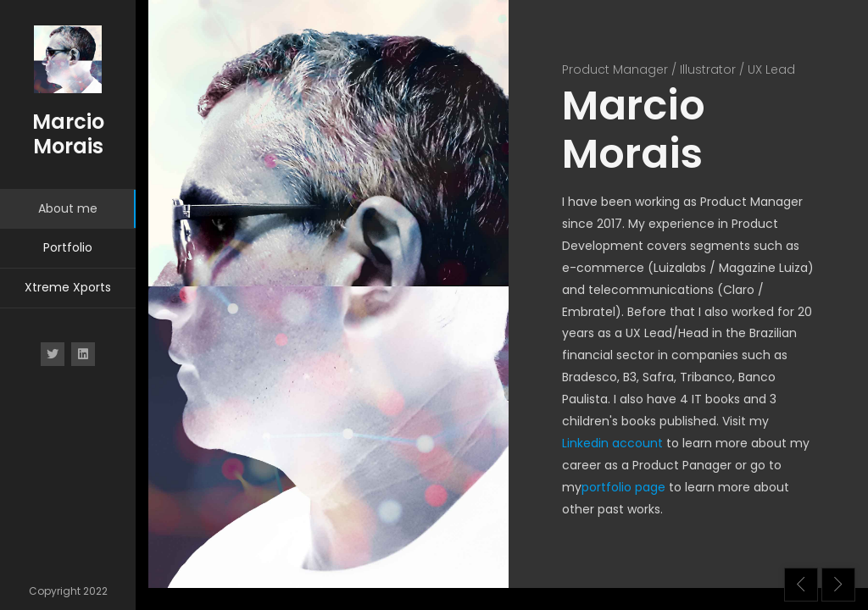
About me (68, 208)
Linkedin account (612, 443)
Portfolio (68, 247)
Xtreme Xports (68, 287)
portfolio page (623, 487)
